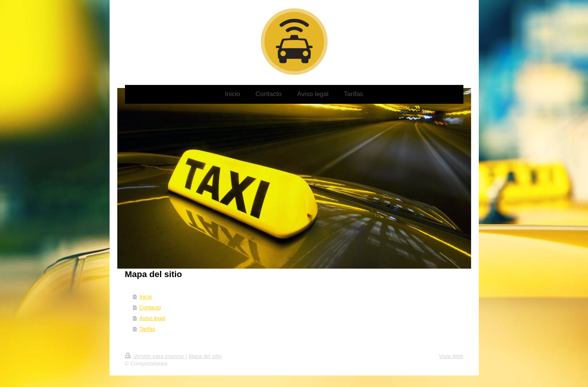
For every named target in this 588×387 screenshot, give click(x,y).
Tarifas (147, 329)
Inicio (146, 297)
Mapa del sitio (205, 356)
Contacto (150, 307)
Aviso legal (152, 318)
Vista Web (451, 356)
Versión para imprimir (155, 356)
